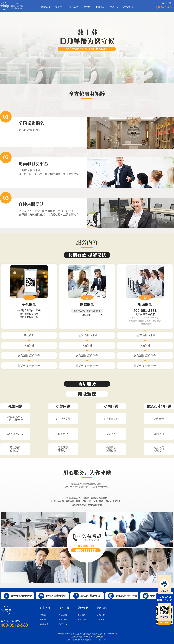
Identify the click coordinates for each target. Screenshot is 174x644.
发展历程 (82, 619)
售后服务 (114, 7)
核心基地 (73, 7)
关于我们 (60, 7)
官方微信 (168, 3)
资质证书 (44, 624)
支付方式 (63, 624)
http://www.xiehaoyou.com (87, 311)
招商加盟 (101, 7)
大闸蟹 (87, 7)
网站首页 (46, 7)
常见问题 (63, 615)
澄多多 (43, 615)
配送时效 (100, 619)
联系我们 (128, 7)
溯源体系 (82, 615)
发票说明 (63, 619)
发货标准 (100, 615)
